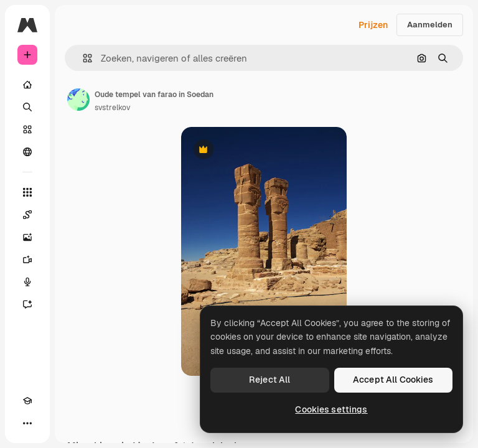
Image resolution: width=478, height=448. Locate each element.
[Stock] (27, 129)
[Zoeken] (27, 107)
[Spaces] (27, 215)
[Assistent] (27, 304)
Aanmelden (430, 25)
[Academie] (27, 401)
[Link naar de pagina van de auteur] (78, 100)
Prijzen (373, 25)
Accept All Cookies (393, 380)
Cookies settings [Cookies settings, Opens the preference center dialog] (331, 409)
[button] (82, 58)
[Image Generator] (27, 237)
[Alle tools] (27, 192)
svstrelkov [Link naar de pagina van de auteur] (112, 108)
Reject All (269, 380)
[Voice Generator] (27, 282)
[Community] (27, 152)
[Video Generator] (27, 259)
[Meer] (27, 423)
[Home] (27, 85)
